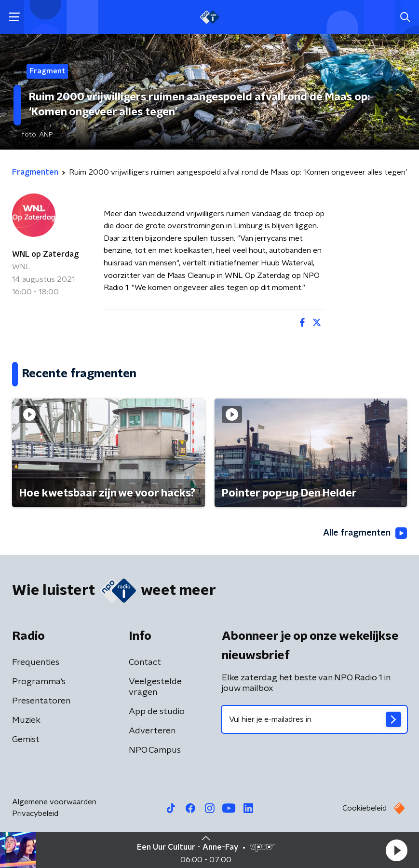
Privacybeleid (35, 813)
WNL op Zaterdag (45, 254)
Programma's (39, 682)
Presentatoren (41, 701)
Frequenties (36, 662)
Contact (145, 662)
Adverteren (152, 731)
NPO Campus (155, 750)
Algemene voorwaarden (54, 802)
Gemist (26, 740)
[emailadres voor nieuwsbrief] (315, 719)
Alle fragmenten (365, 533)
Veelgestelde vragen (155, 687)
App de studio (157, 712)
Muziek (26, 720)
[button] (396, 850)
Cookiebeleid (365, 808)
